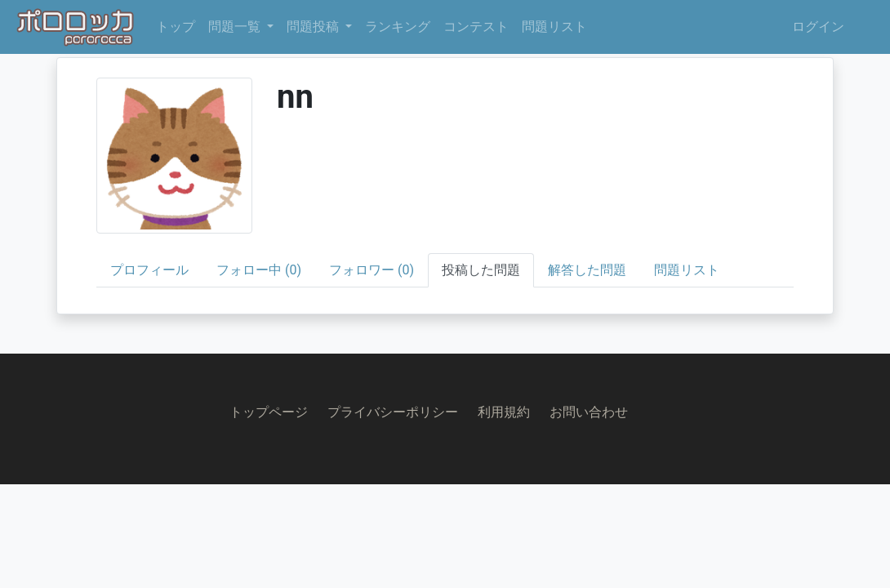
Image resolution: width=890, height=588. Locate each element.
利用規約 (504, 412)
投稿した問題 (481, 270)
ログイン (818, 27)
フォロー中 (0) (259, 270)
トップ (176, 27)
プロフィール (149, 270)
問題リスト (554, 27)
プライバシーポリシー (393, 412)
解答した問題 (587, 270)
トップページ (269, 412)
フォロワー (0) (372, 270)
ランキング (398, 27)
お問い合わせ (589, 412)
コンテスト (476, 27)
